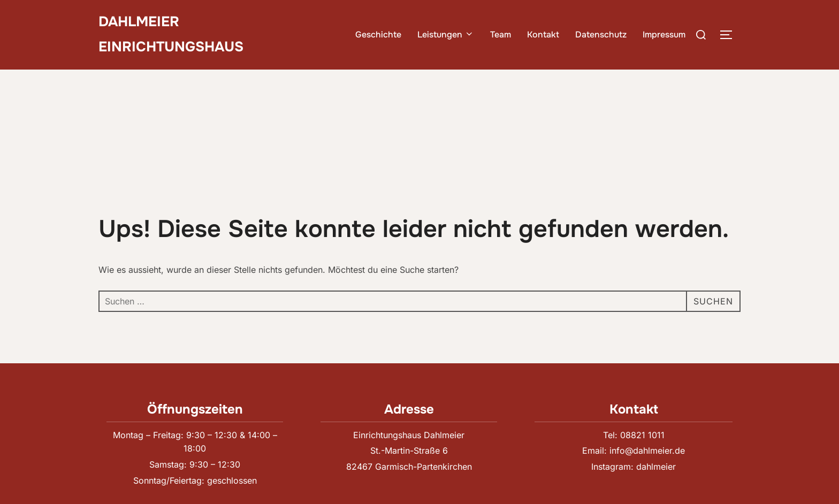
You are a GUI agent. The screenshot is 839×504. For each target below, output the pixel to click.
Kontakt (543, 35)
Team (501, 35)
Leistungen (446, 35)
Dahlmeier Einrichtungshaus (171, 34)
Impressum (664, 35)
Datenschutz (601, 35)
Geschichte (378, 35)
